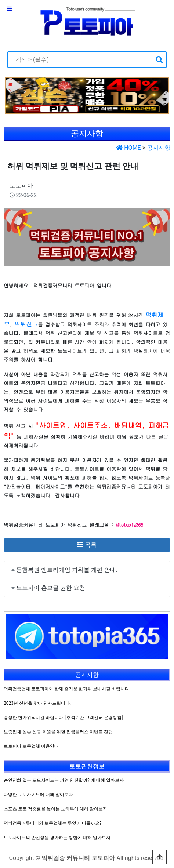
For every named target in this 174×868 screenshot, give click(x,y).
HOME (128, 148)
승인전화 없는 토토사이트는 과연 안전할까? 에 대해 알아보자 (64, 780)
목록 (87, 545)
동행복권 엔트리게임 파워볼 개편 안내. (67, 570)
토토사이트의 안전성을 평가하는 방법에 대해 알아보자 (57, 838)
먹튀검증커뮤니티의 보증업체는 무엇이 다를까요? (53, 823)
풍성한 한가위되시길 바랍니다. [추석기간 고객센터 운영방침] (63, 718)
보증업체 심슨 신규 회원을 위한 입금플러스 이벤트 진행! (59, 732)
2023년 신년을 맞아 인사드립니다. (37, 703)
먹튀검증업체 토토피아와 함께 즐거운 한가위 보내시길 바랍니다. (67, 689)
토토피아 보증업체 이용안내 (31, 746)
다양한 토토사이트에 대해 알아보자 (38, 795)
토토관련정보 (87, 766)
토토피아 (21, 186)
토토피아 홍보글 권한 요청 (51, 588)
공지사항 (159, 148)
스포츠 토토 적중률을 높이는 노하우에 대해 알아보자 (55, 809)
